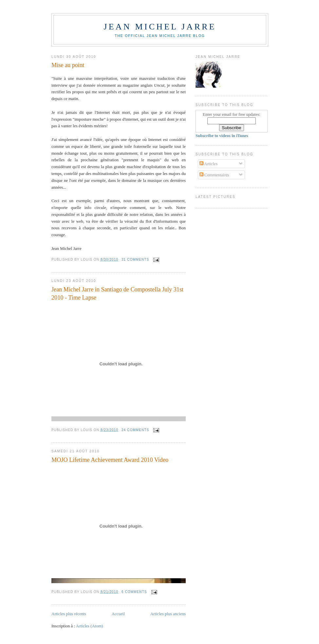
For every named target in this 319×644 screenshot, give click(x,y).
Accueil (118, 614)
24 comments (135, 430)
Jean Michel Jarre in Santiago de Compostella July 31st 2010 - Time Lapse (117, 294)
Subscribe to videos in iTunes (222, 136)
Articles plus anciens (168, 614)
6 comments (134, 592)
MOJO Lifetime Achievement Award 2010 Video (110, 460)
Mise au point (68, 65)
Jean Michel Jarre (160, 27)
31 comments (135, 260)
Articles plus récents (69, 614)
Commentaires (214, 175)
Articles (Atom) (90, 626)
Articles (209, 164)
